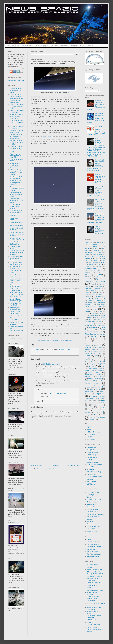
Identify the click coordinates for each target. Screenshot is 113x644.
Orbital (88, 356)
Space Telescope (92, 627)
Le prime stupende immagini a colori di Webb (16, 90)
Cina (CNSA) (91, 450)
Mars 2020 (101, 326)
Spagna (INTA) (92, 479)
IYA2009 (100, 312)
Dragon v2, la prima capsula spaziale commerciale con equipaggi (16, 213)
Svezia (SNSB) (92, 482)
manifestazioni (90, 326)
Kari (86, 316)
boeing (95, 260)
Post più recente (36, 465)
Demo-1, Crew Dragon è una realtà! (17, 111)
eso (93, 284)
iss (95, 309)
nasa (96, 345)
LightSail (91, 320)
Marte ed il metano (16, 320)
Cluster (87, 267)
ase (102, 249)
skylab (95, 385)
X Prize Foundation (93, 556)
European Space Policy (94, 583)
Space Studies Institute (94, 547)
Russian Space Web (94, 625)
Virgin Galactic (92, 529)
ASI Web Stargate (93, 565)
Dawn (100, 275)
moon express (99, 343)
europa (87, 286)
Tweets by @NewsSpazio (16, 81)
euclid (101, 284)
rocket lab (88, 375)
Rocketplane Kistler (93, 509)
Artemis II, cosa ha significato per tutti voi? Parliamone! (100, 230)
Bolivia (103, 261)
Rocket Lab (91, 507)
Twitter (103, 403)
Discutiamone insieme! (17, 126)
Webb (96, 415)
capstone (95, 263)
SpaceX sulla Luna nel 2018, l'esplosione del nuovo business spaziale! (95, 191)
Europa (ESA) (91, 455)
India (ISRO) (91, 467)
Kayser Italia (94, 316)
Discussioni (64, 46)
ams (104, 242)
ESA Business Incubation (95, 569)
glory (101, 292)
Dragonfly (99, 277)
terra (103, 401)
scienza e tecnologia (95, 379)
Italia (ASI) (90, 469)
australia (87, 255)
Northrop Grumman (91, 350)
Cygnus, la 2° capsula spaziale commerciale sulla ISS (17, 234)
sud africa (100, 399)
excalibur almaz (98, 286)
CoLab (101, 267)
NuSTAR (101, 350)
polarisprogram (93, 364)
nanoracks (88, 346)
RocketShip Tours (93, 512)
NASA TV (90, 437)
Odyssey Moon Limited (94, 499)
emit (104, 279)
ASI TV (89, 427)
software (88, 387)
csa (89, 275)
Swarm (87, 401)
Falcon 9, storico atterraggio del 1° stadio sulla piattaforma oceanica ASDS (17, 157)
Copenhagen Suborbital (97, 271)
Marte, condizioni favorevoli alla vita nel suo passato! (17, 240)
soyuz (98, 389)
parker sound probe (97, 358)
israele (87, 309)
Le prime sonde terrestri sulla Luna (16, 292)
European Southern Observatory (93, 579)
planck (99, 360)
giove (87, 292)
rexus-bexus (101, 371)
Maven (87, 339)
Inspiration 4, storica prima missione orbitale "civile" (16, 100)
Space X (90, 519)
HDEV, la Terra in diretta (95, 432)
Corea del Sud (89, 273)
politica (103, 364)
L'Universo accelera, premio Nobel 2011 (16, 263)
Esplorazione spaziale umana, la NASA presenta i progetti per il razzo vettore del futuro (95, 205)
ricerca (90, 373)
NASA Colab (91, 601)
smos (101, 385)
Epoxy (97, 281)
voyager (87, 415)
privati (92, 366)
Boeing (89, 497)
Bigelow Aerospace (93, 492)
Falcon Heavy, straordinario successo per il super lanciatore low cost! (17, 121)
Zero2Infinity (93, 419)
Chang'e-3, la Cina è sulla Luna (17, 229)
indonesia (92, 301)
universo (99, 405)
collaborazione (91, 269)
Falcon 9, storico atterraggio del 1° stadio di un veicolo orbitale (16, 172)
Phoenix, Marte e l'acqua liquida (15, 312)
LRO (100, 322)
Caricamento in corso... (16, 339)
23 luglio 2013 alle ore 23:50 (57, 394)
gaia (86, 290)
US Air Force (89, 407)
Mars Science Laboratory (95, 334)
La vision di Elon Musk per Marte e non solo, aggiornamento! (17, 131)
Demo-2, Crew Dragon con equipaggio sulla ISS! (17, 106)
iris (98, 305)
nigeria (101, 348)
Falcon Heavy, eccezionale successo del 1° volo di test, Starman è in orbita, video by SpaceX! (96, 218)
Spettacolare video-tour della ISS (16, 304)
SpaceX (101, 393)
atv (100, 252)
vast (99, 407)
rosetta (99, 375)
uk (88, 405)
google (94, 294)
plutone (102, 362)
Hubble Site (91, 588)
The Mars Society (93, 549)
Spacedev (90, 521)
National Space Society (94, 542)
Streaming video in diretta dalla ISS (16, 308)
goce (87, 294)
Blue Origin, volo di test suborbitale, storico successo (16, 179)
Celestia (90, 567)
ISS (18, 46)
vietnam (96, 411)
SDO (87, 381)
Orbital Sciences (92, 502)
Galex (92, 290)
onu (91, 352)
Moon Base (90, 343)
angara (95, 244)
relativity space (90, 371)
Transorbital (91, 524)
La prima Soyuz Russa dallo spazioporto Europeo (17, 258)
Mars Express (93, 328)
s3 (96, 377)
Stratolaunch (91, 399)
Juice (94, 314)
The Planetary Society (94, 554)
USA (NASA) (91, 484)
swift (93, 401)
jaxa (87, 314)
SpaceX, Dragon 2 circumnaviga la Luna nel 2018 (17, 142)
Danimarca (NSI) (92, 452)
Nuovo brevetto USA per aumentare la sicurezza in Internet (17, 224)
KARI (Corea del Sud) (94, 472)
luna (87, 324)
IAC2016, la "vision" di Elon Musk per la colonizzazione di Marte (96, 105)
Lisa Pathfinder (99, 320)
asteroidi (97, 250)
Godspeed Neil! (15, 244)
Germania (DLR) (92, 460)
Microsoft (98, 341)
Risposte (41, 390)
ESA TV (90, 430)
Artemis (95, 248)
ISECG (89, 539)
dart (94, 275)
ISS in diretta (91, 434)
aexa (92, 242)
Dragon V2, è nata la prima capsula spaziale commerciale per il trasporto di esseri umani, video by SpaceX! (95, 165)
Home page (10, 46)
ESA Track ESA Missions (95, 576)
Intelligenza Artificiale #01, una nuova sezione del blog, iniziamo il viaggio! (96, 118)
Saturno (102, 377)
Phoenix (88, 360)
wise (103, 415)
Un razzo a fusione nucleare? (16, 272)
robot (98, 373)
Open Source (99, 352)
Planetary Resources (91, 362)
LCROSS (102, 318)
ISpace (100, 307)
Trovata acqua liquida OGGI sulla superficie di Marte (17, 189)
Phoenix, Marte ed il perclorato (16, 323)
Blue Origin (91, 495)
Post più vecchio (73, 465)
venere (89, 409)
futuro (97, 288)
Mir (104, 341)
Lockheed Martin (90, 322)
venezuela (96, 409)
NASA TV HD (91, 439)
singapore (88, 385)
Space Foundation (93, 544)
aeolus (87, 242)
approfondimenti (91, 246)
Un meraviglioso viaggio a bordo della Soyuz (17, 200)
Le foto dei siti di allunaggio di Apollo (16, 300)
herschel (99, 296)
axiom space (90, 256)
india (103, 298)
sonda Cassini (47, 137)
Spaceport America (91, 391)
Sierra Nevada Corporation (96, 514)
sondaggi (91, 389)
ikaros (97, 299)
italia (87, 311)
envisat (89, 281)
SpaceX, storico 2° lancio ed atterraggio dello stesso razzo (17, 136)
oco (86, 352)
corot (97, 273)
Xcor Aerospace (92, 531)
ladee (90, 318)
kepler (103, 316)
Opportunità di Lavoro (93, 354)
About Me (90, 46)
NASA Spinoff (91, 620)
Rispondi (38, 386)
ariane (87, 248)
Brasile (89, 263)
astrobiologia (89, 252)
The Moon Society (93, 552)
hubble (88, 298)
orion (96, 356)
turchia (97, 403)
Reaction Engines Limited (95, 369)
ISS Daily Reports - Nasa (95, 590)
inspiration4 (88, 303)
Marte (94, 337)
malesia (99, 324)
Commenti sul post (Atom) (45, 469)
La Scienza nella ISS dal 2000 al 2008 (17, 296)
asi (86, 250)
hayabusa (88, 296)
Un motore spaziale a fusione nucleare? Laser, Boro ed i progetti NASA (96, 130)
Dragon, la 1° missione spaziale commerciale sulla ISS (17, 252)
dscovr (87, 279)
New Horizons (90, 348)
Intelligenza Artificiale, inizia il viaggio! (17, 115)
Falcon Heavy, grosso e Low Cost (17, 276)
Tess (91, 403)
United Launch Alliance (94, 526)
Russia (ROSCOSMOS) (95, 477)
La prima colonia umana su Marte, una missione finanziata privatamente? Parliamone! (96, 179)
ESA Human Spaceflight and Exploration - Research (96, 573)
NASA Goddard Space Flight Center (94, 608)
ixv (95, 312)
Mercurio (98, 339)
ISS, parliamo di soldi (17, 331)
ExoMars (88, 288)
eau (93, 279)
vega (103, 407)
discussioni (88, 277)
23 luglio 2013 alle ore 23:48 (51, 364)
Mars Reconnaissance (95, 331)
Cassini (61, 349)
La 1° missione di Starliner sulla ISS (16, 95)
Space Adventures (93, 517)
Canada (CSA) (92, 447)
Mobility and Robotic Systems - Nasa (93, 598)
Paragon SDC (91, 504)
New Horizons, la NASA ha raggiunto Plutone (16, 195)
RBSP (103, 367)
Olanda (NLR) (91, 474)
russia (87, 377)
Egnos (98, 279)
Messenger (67, 349)
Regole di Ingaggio (42, 46)
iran (94, 305)
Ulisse (93, 405)
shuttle (93, 381)
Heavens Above (92, 585)
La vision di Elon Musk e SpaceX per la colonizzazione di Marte (17, 149)
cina (98, 265)
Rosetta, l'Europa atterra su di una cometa (16, 206)
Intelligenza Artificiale (78, 46)
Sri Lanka (102, 397)
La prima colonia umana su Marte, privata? (15, 281)
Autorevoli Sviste (97, 255)
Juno (100, 314)
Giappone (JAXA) (93, 462)
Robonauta (91, 622)
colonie (87, 271)
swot (97, 401)
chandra (91, 265)
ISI (94, 307)
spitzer (94, 396)
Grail (101, 294)
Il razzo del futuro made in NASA (16, 267)
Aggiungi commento (38, 407)
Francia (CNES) (92, 457)
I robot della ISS (28, 46)
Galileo (99, 290)
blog (97, 258)
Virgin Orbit (99, 413)
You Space (54, 46)
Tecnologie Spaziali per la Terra (16, 184)
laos (95, 318)
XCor (90, 417)
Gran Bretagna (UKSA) (94, 465)
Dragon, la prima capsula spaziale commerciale (15, 287)
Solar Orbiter (96, 387)
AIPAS (98, 242)
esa (103, 281)
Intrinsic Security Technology (92, 593)
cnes (94, 267)
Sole (103, 387)
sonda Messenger (44, 325)
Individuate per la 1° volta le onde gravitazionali (16, 165)
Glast (95, 292)
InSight (99, 301)
